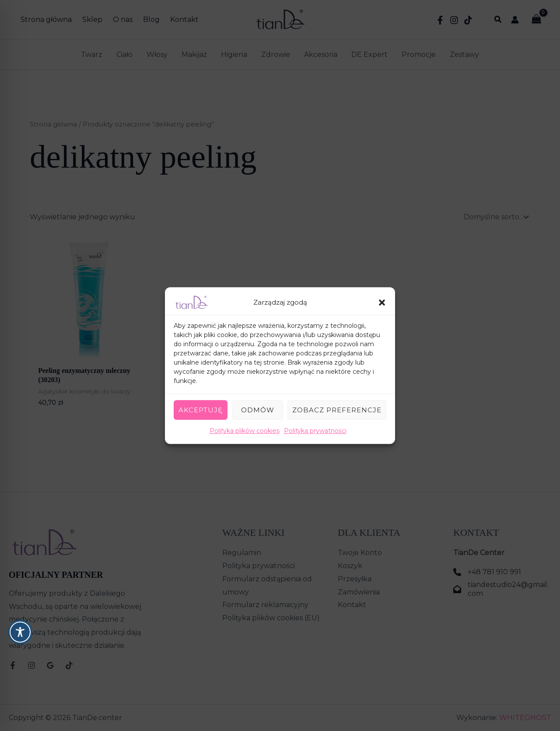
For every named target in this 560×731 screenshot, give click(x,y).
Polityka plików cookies (245, 431)
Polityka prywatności (315, 431)
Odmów (258, 410)
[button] (382, 302)
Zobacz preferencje (337, 410)
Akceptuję (201, 410)
